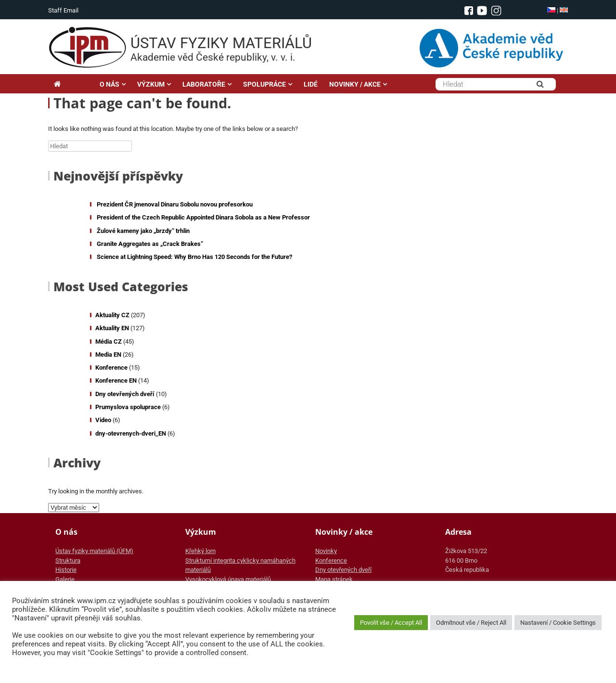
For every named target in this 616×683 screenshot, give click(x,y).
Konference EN (116, 380)
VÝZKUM (151, 84)
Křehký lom (200, 551)
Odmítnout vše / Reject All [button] (471, 623)
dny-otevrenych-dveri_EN (131, 433)
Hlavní (71, 84)
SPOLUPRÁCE (264, 84)
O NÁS (109, 84)
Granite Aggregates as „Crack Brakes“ (150, 244)
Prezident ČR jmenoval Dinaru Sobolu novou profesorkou (175, 204)
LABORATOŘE (204, 84)
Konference (111, 367)
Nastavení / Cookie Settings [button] (558, 623)
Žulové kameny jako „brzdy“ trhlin (143, 231)
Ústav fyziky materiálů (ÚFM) (94, 551)
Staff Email (63, 10)
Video (103, 420)
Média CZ (109, 341)
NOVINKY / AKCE (355, 84)
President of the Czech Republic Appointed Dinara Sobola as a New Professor (203, 217)
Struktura (68, 561)
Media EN (108, 354)
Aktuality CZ (112, 315)
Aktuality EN (112, 328)
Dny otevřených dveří (125, 394)
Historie (66, 570)
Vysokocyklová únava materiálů (228, 579)
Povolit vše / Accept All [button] (391, 623)
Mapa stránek (334, 579)
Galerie (65, 579)
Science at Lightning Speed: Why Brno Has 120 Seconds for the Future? (194, 257)
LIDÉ (311, 84)
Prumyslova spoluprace (128, 407)
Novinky (326, 551)
